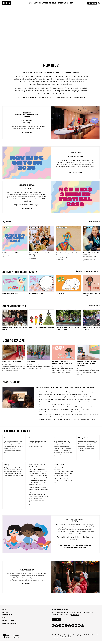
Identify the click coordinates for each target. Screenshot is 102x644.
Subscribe (56, 622)
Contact (5, 615)
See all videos (94, 306)
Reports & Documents (10, 626)
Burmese (67, 548)
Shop (71, 3)
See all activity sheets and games (88, 271)
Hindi (83, 548)
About (4, 612)
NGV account (75, 617)
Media (4, 621)
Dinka (78, 548)
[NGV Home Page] (7, 3)
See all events (94, 222)
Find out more (33, 505)
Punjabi (89, 548)
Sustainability (7, 618)
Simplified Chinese (71, 550)
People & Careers (8, 624)
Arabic (60, 548)
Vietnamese (82, 550)
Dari (73, 548)
